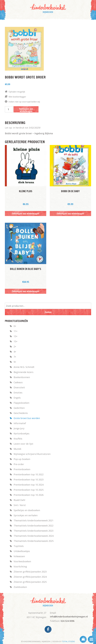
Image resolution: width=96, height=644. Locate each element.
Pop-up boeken (22, 459)
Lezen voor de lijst (23, 444)
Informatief (20, 423)
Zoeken (48, 312)
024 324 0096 (67, 621)
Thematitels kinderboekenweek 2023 (33, 531)
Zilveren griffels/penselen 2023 (30, 572)
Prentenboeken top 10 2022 (29, 474)
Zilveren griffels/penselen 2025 (30, 582)
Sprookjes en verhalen (26, 515)
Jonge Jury (19, 428)
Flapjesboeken (21, 403)
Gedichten (19, 408)
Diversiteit (19, 387)
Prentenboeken (22, 469)
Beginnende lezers (23, 372)
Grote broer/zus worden (27, 418)
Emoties (18, 393)
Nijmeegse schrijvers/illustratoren (32, 454)
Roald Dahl (19, 500)
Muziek (17, 449)
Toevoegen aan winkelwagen (26, 110)
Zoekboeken (20, 587)
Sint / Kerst (20, 505)
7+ (15, 357)
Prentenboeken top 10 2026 (29, 495)
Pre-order (19, 464)
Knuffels (18, 439)
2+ (15, 347)
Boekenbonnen (22, 377)
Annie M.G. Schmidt (24, 367)
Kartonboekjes (21, 433)
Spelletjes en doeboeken (27, 510)
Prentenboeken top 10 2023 (29, 480)
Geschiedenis (21, 413)
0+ (15, 326)
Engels (17, 398)
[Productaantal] (9, 109)
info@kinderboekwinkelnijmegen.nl (69, 617)
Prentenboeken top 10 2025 (29, 490)
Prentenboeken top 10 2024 (29, 485)
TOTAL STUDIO (68, 641)
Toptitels (19, 546)
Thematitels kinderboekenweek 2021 (33, 520)
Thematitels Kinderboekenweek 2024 (34, 536)
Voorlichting (20, 567)
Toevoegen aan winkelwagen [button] (26, 214)
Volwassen (19, 556)
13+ (15, 336)
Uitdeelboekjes (22, 551)
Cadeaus (18, 382)
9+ (15, 362)
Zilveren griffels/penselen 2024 (30, 577)
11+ (15, 331)
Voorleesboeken (22, 561)
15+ (15, 341)
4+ (15, 352)
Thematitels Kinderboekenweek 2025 (34, 541)
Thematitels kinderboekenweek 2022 (33, 526)
